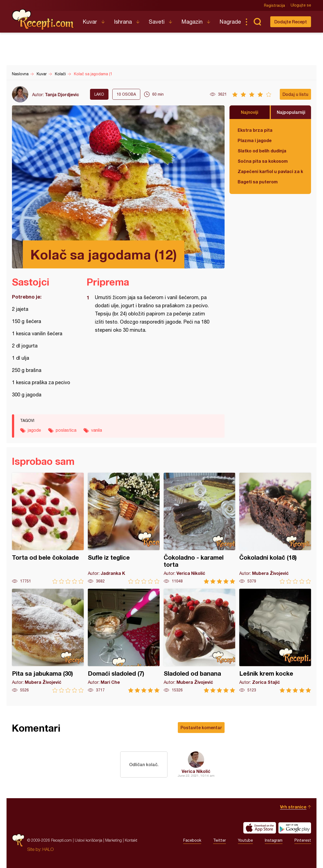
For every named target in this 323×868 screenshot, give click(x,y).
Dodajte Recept (291, 22)
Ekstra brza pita (255, 130)
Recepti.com (43, 20)
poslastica (66, 430)
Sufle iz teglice (124, 528)
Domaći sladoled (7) (124, 641)
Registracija (274, 5)
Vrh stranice (293, 807)
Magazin (192, 22)
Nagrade (230, 22)
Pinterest (303, 840)
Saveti (157, 22)
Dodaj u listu (295, 94)
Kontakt (131, 840)
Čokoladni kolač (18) (275, 528)
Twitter (220, 840)
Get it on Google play (295, 828)
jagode (34, 430)
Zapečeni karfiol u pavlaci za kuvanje (270, 171)
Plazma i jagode (255, 140)
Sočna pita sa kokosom (263, 161)
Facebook (192, 840)
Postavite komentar (201, 727)
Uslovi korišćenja (88, 840)
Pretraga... (257, 22)
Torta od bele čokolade (48, 528)
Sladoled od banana (200, 641)
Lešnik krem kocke (275, 641)
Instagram (274, 840)
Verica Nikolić (196, 771)
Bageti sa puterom (258, 182)
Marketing (114, 840)
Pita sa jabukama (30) (48, 641)
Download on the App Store (260, 828)
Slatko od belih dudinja (262, 151)
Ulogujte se (301, 5)
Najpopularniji (291, 112)
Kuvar (90, 22)
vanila (97, 430)
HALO (48, 849)
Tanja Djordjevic (62, 94)
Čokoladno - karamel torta (200, 528)
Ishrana (123, 22)
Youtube (245, 840)
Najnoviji (250, 112)
